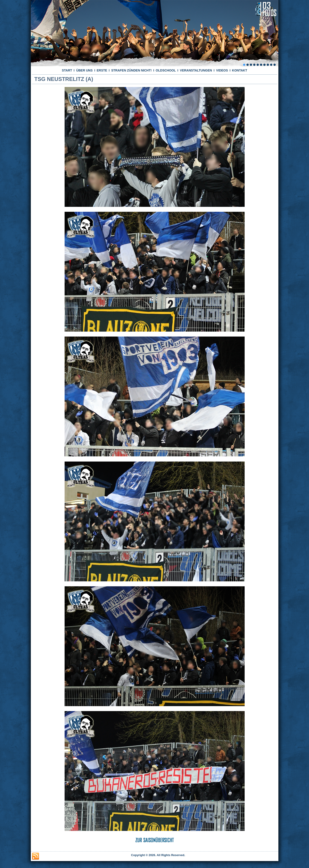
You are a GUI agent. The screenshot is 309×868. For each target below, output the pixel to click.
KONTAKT (240, 70)
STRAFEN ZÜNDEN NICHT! (131, 70)
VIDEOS (222, 70)
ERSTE (102, 70)
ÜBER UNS (84, 70)
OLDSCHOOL (166, 70)
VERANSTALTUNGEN (196, 70)
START (67, 70)
